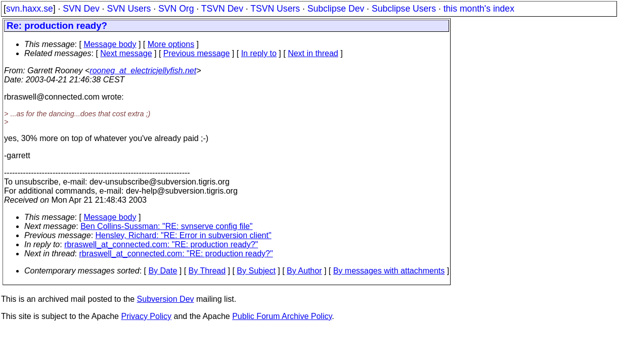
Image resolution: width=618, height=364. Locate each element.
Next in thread (313, 53)
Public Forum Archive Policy (282, 316)
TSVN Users (275, 9)
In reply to (259, 53)
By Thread (207, 271)
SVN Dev (81, 9)
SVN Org (176, 9)
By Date (163, 271)
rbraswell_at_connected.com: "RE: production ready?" (161, 244)
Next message (126, 53)
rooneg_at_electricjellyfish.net (143, 71)
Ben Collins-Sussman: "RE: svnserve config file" (166, 226)
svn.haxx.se (30, 9)
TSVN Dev (222, 9)
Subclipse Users (404, 9)
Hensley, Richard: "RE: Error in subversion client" (184, 235)
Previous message (197, 53)
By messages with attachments (389, 271)
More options (171, 44)
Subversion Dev (166, 299)
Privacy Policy (146, 316)
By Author (304, 271)
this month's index (479, 9)
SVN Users (129, 9)
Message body (110, 44)
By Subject (256, 271)
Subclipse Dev (336, 9)
